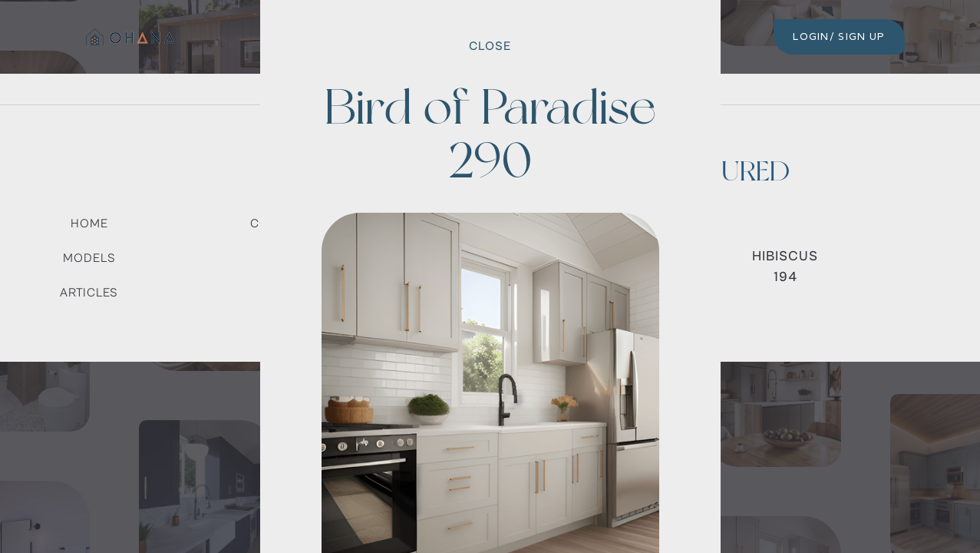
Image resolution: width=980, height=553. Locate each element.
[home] (129, 37)
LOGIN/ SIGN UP (839, 36)
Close (490, 46)
